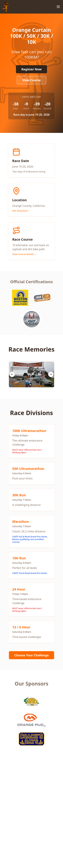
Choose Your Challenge (32, 655)
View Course (32, 80)
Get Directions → (22, 211)
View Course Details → (25, 254)
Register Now (32, 69)
